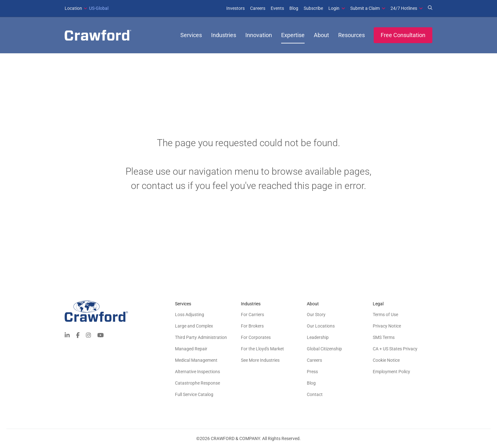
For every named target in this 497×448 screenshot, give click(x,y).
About (321, 35)
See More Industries (260, 360)
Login (334, 8)
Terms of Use (385, 315)
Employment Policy (391, 372)
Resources (352, 35)
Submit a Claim (365, 8)
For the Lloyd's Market (262, 349)
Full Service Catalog (194, 394)
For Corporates (256, 337)
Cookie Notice (386, 360)
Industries (224, 35)
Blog (294, 8)
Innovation (259, 35)
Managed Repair (191, 349)
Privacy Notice (387, 326)
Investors (236, 8)
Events (277, 8)
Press (312, 372)
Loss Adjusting (190, 315)
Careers (258, 8)
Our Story (316, 315)
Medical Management (196, 360)
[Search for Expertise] (430, 8)
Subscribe (313, 8)
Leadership (318, 337)
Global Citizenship (324, 349)
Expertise (293, 35)
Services (191, 35)
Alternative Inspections (197, 372)
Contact (315, 394)
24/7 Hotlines (404, 8)
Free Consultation (403, 35)
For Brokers (252, 326)
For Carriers (252, 315)
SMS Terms (384, 337)
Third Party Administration (201, 337)
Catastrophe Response (197, 383)
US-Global (87, 8)
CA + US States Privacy (395, 349)
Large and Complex (194, 326)
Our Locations (321, 326)
